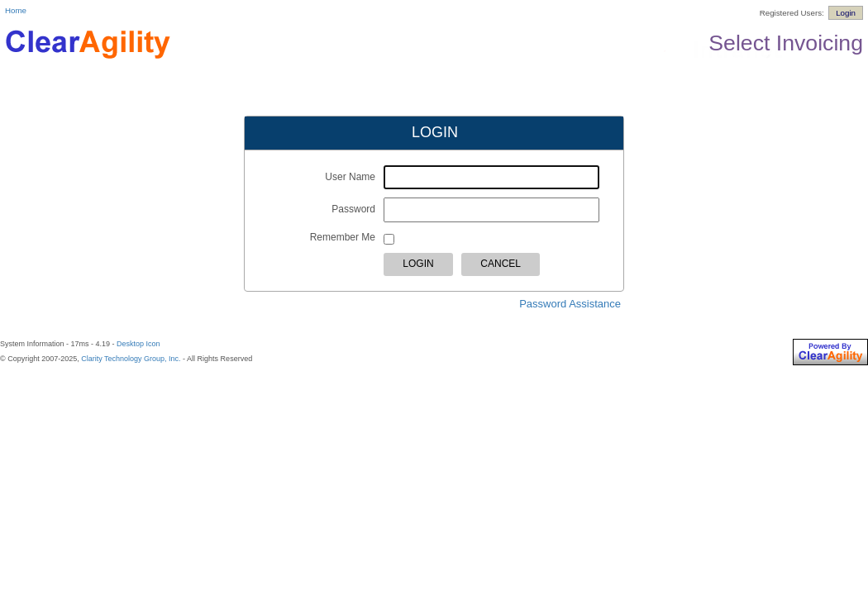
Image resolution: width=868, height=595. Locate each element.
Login (846, 13)
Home (16, 10)
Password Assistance (570, 304)
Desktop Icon (138, 344)
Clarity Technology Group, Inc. (131, 359)
